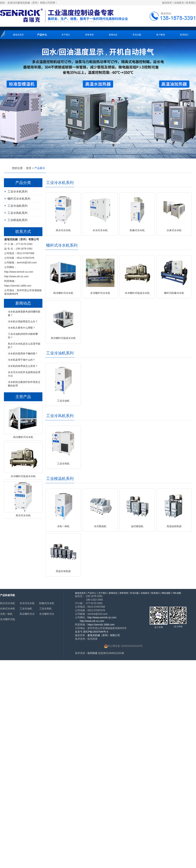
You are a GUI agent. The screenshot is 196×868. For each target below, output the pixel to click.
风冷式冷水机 (7, 603)
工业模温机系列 (17, 220)
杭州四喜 (92, 653)
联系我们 (191, 3)
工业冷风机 (45, 609)
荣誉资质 (89, 35)
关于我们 (66, 35)
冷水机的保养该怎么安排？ (23, 366)
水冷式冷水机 (27, 603)
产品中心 (42, 35)
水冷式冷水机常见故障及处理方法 (24, 374)
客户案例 (161, 35)
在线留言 (179, 3)
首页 (29, 168)
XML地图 (177, 593)
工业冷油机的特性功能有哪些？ (23, 336)
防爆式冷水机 (47, 603)
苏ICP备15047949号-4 (96, 632)
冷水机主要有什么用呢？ (22, 328)
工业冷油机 (26, 609)
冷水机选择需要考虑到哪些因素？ (24, 313)
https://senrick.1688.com (18, 286)
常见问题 (137, 35)
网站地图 (166, 593)
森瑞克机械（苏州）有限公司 (104, 635)
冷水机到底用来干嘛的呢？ (23, 354)
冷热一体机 (6, 614)
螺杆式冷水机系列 (19, 199)
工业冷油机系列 (17, 206)
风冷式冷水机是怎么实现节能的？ (24, 345)
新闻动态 (113, 35)
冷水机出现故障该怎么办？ (23, 321)
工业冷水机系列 (17, 192)
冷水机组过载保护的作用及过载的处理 (24, 384)
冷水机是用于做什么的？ (22, 360)
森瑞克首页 (18, 35)
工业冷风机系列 (17, 213)
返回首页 (167, 3)
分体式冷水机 (7, 609)
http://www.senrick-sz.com (19, 272)
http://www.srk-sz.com (16, 276)
